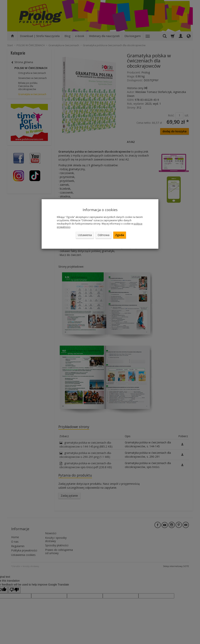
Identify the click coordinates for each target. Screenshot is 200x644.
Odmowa (104, 235)
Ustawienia (85, 235)
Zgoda (120, 235)
